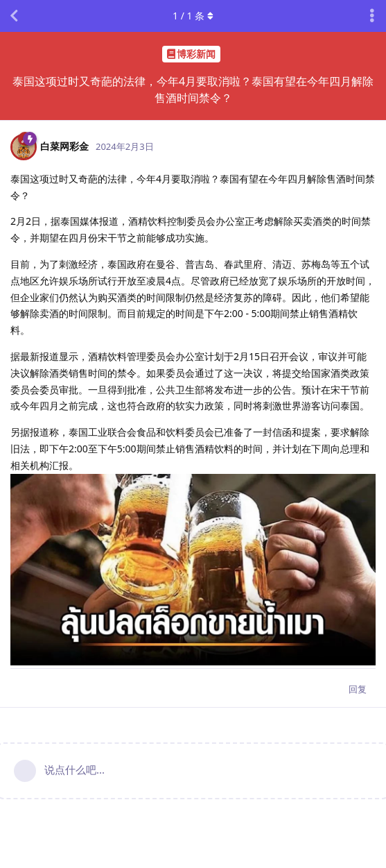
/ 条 (193, 16)
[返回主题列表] (14, 16)
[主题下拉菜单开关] (372, 16)
